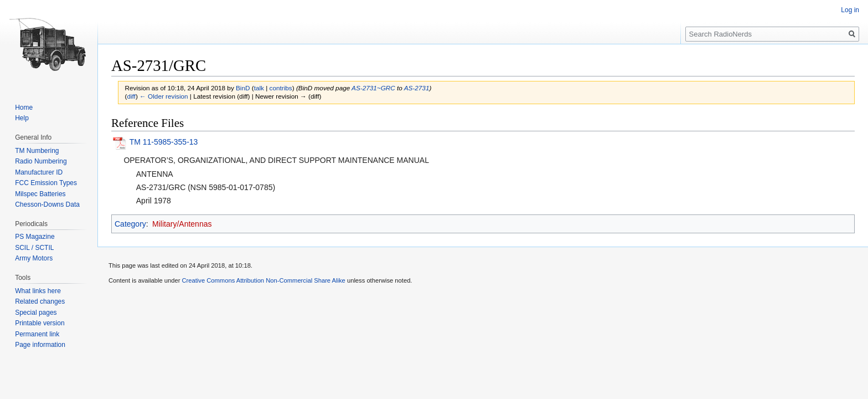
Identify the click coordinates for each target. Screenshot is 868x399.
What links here (38, 291)
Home (24, 108)
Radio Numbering (41, 161)
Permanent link (37, 334)
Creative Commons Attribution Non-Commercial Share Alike (263, 280)
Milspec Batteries (40, 194)
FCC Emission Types (46, 183)
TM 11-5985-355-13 (164, 142)
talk (259, 88)
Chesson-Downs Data (47, 204)
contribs (281, 88)
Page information (40, 345)
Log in (850, 10)
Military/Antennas (182, 224)
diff (131, 96)
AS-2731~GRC (373, 88)
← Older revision (164, 96)
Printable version (40, 323)
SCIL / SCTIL (34, 248)
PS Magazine (35, 237)
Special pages (36, 313)
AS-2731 (417, 88)
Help (22, 118)
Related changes (40, 301)
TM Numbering (37, 151)
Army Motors (34, 258)
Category (130, 224)
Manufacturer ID (39, 172)
